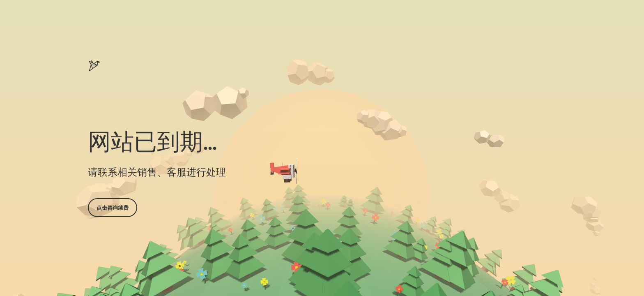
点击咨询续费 (113, 208)
